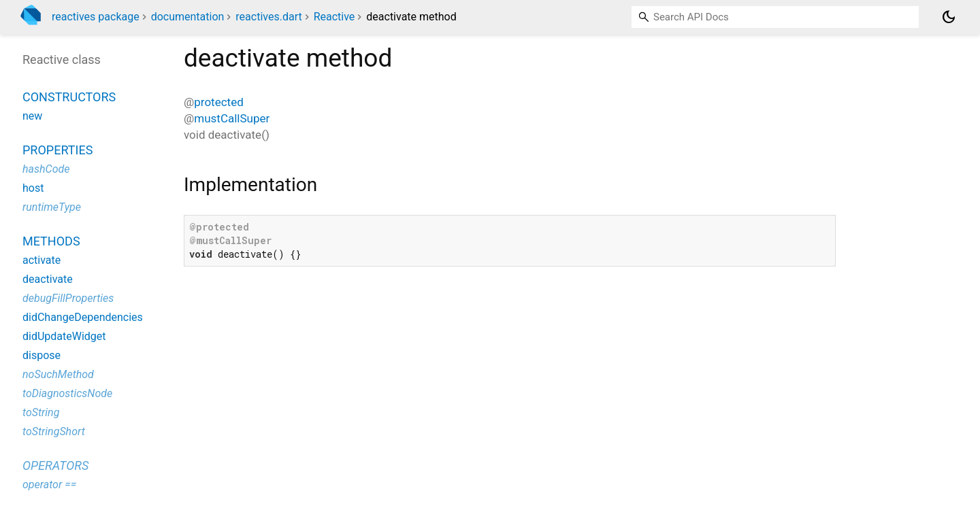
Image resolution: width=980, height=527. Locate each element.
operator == (49, 485)
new (32, 116)
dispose (42, 355)
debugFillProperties (68, 298)
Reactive (334, 17)
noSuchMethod (58, 374)
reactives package (96, 17)
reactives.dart (268, 17)
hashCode (46, 169)
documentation (188, 17)
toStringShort (54, 431)
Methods (51, 241)
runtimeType (52, 207)
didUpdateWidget (64, 336)
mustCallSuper (232, 118)
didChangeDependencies (83, 317)
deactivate (48, 279)
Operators (55, 465)
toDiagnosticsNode (67, 393)
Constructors (69, 97)
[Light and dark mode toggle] (949, 17)
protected (218, 102)
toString (41, 412)
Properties (58, 150)
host (33, 188)
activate (42, 260)
